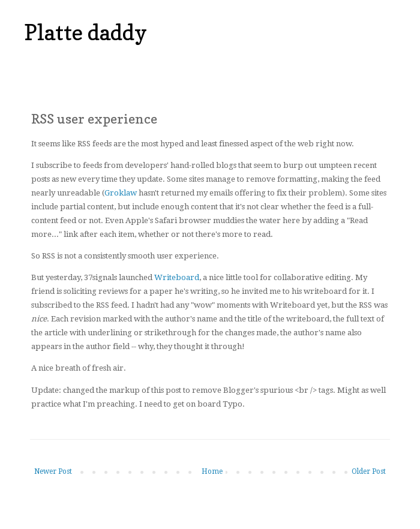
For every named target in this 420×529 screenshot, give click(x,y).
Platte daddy (85, 32)
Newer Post (53, 471)
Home (212, 471)
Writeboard (177, 277)
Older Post (369, 471)
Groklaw (121, 193)
